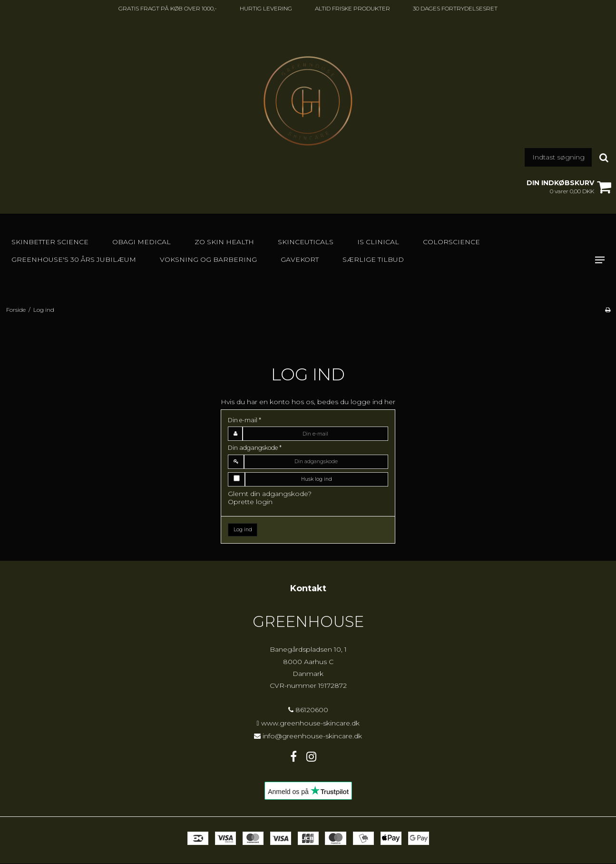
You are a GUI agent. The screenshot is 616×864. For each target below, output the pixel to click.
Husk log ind (317, 479)
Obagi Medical (142, 242)
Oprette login (250, 502)
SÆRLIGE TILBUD (373, 259)
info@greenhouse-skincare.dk (312, 736)
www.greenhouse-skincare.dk (310, 723)
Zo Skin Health (224, 242)
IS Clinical (378, 242)
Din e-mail (244, 420)
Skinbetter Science (50, 242)
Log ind (243, 530)
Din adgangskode (255, 448)
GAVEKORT (300, 259)
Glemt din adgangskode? (270, 494)
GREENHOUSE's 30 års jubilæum (74, 259)
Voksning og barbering (208, 259)
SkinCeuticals (306, 242)
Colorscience (451, 242)
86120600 (308, 710)
